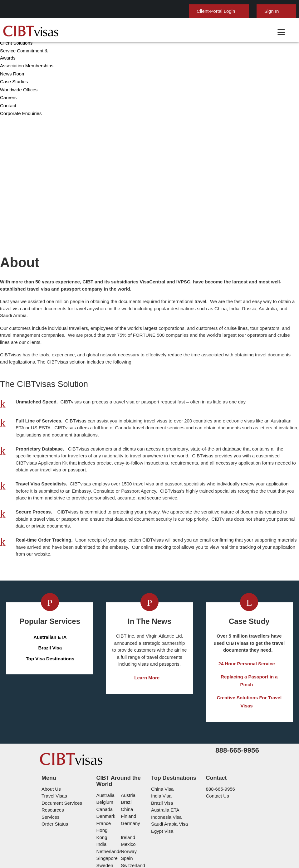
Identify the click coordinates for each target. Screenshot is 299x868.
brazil (126, 756)
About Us (51, 742)
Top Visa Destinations (50, 609)
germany (129, 776)
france (103, 776)
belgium (104, 756)
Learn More (147, 628)
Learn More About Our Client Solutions (78, 840)
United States (134, 819)
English (278, 8)
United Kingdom (112, 819)
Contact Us (217, 749)
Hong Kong (107, 784)
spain (126, 805)
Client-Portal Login (188, 11)
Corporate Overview (20, 186)
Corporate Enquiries (20, 272)
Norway (128, 798)
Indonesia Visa (165, 770)
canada (104, 762)
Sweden (104, 812)
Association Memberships (25, 224)
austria (127, 748)
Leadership (11, 193)
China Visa (161, 742)
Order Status (54, 777)
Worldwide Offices (18, 248)
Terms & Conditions (203, 840)
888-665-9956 (218, 742)
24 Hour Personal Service (247, 614)
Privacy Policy (160, 840)
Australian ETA (50, 587)
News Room (12, 232)
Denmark (105, 770)
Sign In (241, 11)
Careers (8, 256)
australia (105, 748)
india (101, 791)
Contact (8, 264)
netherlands (109, 798)
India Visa (160, 749)
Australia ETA (164, 763)
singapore (106, 805)
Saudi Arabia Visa (167, 777)
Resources (52, 763)
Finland (127, 770)
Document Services (61, 756)
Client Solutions (15, 202)
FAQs (131, 840)
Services (50, 770)
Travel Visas (53, 749)
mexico (127, 791)
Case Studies (13, 240)
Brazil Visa (50, 598)
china (126, 762)
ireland (127, 784)
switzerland (132, 812)
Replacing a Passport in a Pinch (247, 628)
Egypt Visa (161, 784)
